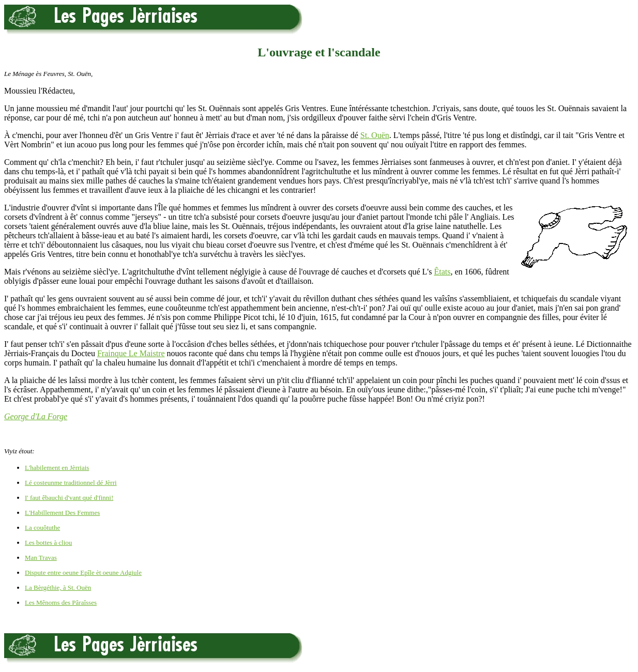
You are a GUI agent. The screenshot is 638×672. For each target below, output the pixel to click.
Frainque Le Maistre (131, 353)
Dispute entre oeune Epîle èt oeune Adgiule (83, 572)
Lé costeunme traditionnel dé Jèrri (71, 483)
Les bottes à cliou (48, 543)
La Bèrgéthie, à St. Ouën (58, 587)
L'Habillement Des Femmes (62, 513)
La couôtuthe (42, 528)
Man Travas (41, 558)
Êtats (442, 272)
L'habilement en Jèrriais (57, 468)
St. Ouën (375, 135)
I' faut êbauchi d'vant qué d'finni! (69, 498)
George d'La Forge (36, 416)
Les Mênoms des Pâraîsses (61, 602)
